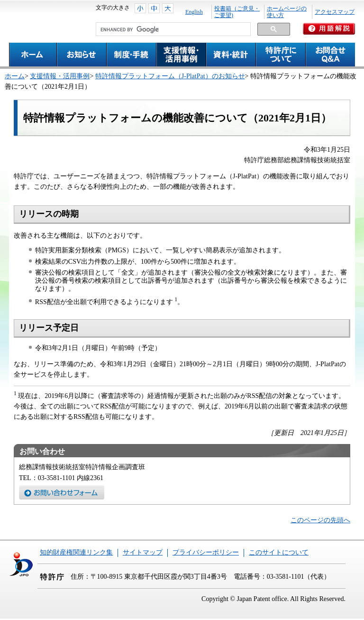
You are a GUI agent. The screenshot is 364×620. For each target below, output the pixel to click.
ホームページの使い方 (287, 12)
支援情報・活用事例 (60, 76)
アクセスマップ (335, 12)
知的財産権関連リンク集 (76, 552)
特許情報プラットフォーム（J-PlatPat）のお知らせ (170, 76)
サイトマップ (143, 552)
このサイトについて (279, 552)
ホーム (15, 76)
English (194, 12)
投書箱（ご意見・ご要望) (237, 12)
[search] (172, 29)
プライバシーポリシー (206, 552)
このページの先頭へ (320, 520)
